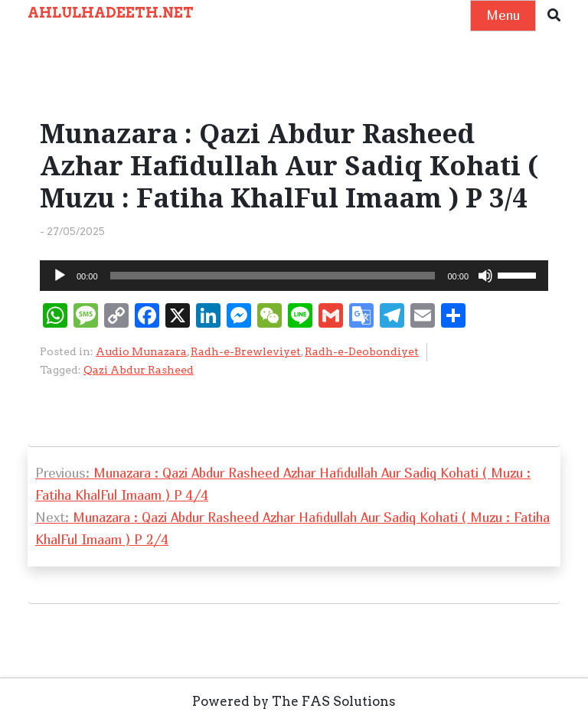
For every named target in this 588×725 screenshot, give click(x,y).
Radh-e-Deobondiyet (362, 351)
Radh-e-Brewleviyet (246, 351)
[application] (294, 276)
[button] (554, 16)
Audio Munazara (141, 351)
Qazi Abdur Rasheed (139, 370)
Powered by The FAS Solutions (294, 701)
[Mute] (485, 276)
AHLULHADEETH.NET (111, 13)
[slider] (273, 276)
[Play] (60, 276)
